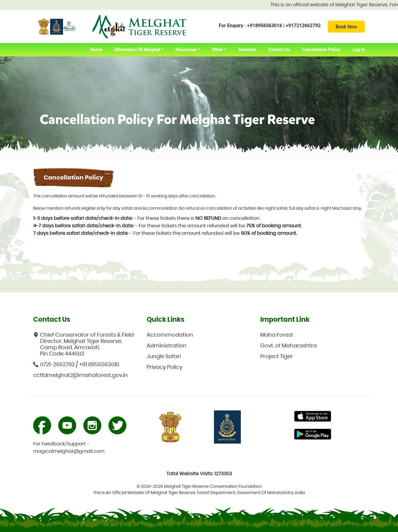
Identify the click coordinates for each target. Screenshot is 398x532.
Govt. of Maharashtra (288, 346)
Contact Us (279, 49)
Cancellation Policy (321, 49)
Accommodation (170, 335)
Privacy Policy (164, 367)
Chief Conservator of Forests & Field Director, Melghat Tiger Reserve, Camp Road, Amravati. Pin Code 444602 (84, 344)
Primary (313, 417)
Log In (359, 49)
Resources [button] (186, 49)
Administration (167, 346)
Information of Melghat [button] (137, 49)
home (99, 49)
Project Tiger (277, 357)
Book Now (346, 27)
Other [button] (218, 49)
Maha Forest (277, 335)
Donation (247, 49)
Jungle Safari (164, 357)
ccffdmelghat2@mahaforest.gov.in (81, 375)
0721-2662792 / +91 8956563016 (76, 365)
